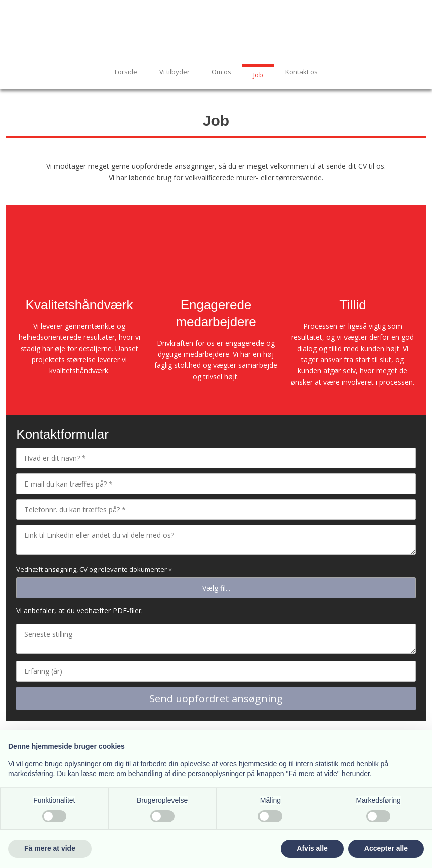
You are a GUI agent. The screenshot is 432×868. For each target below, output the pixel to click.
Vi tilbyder (175, 72)
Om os (222, 72)
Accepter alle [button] (386, 848)
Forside (126, 72)
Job (258, 75)
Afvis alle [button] (312, 848)
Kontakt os (301, 72)
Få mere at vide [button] (50, 848)
